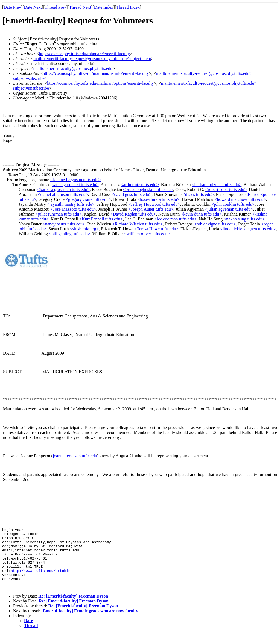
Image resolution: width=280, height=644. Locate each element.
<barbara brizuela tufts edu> (217, 185)
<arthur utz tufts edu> (140, 185)
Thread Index (128, 7)
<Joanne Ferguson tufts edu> (76, 180)
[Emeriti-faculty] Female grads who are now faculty (90, 622)
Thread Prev (55, 7)
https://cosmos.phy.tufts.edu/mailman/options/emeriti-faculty (100, 83)
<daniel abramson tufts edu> (63, 194)
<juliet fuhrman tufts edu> (59, 214)
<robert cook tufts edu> (226, 189)
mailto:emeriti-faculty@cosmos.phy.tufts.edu (73, 68)
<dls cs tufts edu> (198, 194)
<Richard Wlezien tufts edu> (137, 224)
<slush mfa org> (84, 229)
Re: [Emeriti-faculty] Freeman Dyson (73, 608)
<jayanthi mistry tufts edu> (71, 204)
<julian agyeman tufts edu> (229, 209)
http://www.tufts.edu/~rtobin (40, 580)
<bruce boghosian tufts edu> (148, 189)
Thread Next (80, 7)
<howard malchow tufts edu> (240, 199)
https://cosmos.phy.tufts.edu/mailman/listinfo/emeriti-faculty (96, 73)
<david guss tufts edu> (132, 194)
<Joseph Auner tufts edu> (151, 209)
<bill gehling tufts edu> (70, 234)
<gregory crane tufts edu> (88, 199)
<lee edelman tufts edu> (176, 219)
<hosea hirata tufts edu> (158, 199)
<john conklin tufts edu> (233, 204)
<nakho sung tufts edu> (244, 219)
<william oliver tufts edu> (147, 234)
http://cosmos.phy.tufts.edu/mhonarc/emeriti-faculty (84, 54)
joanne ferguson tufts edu (75, 456)
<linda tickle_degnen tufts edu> (248, 229)
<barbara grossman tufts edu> (64, 189)
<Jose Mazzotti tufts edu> (73, 209)
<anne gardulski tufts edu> (75, 185)
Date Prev (12, 7)
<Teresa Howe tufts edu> (156, 229)
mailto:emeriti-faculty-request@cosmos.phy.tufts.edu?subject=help (92, 59)
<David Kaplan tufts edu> (133, 214)
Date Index (104, 7)
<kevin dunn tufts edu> (201, 214)
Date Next (33, 7)
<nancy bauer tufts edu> (64, 224)
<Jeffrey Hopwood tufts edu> (154, 204)
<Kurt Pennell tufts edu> (101, 219)
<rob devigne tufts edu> (215, 224)
